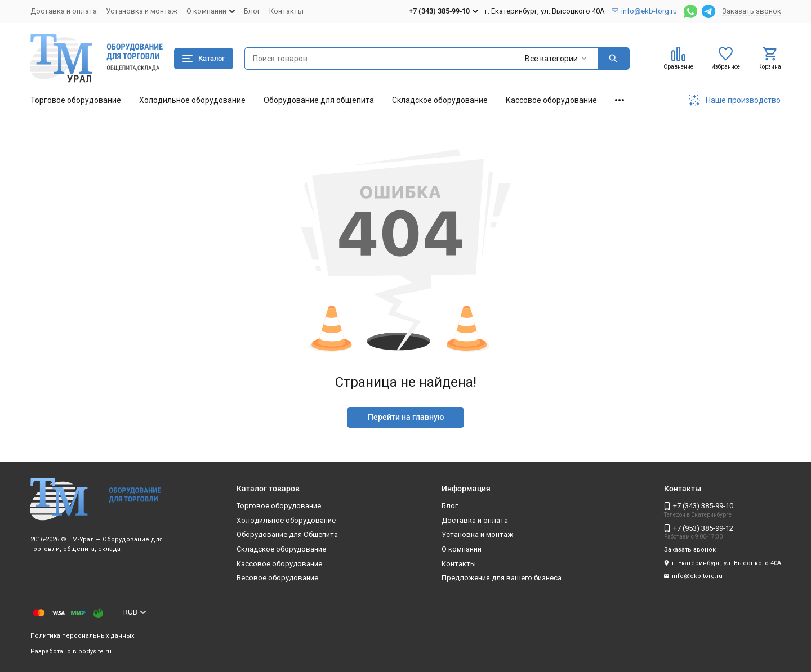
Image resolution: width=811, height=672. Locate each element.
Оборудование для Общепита (287, 534)
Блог (252, 11)
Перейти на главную (406, 417)
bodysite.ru (95, 651)
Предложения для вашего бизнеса (502, 578)
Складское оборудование (440, 100)
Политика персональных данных (82, 636)
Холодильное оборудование (192, 100)
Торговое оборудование (76, 100)
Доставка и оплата (64, 11)
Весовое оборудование (277, 578)
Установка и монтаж (142, 11)
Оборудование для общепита (319, 100)
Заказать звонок (752, 11)
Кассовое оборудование (551, 100)
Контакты (286, 11)
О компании (462, 549)
